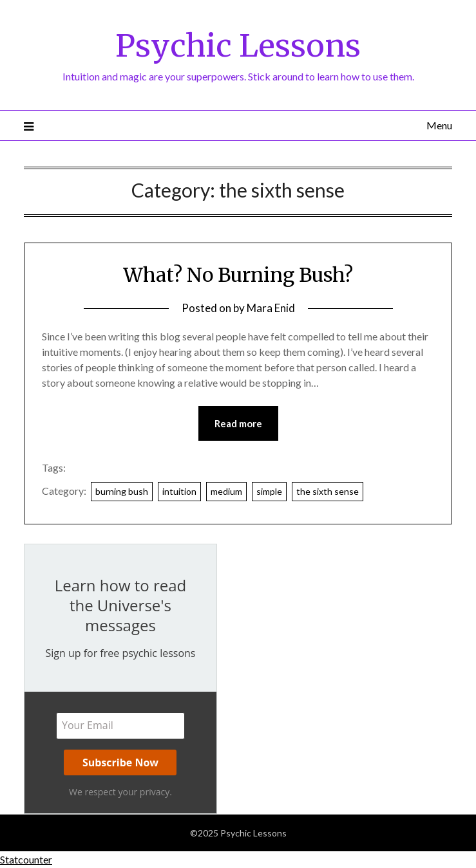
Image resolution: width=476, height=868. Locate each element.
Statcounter (26, 859)
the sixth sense (328, 491)
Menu (439, 125)
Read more (238, 423)
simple (269, 491)
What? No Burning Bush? (238, 275)
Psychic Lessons (238, 46)
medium (226, 491)
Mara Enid (271, 308)
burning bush (122, 491)
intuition (179, 491)
